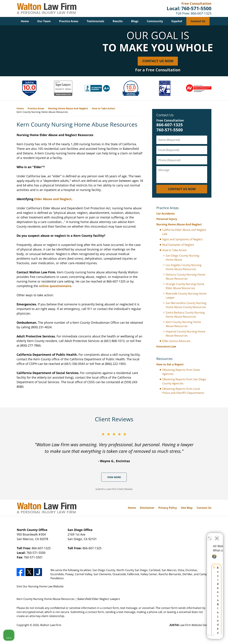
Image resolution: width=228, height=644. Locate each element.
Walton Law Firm (51, 625)
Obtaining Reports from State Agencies (181, 372)
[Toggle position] (210, 536)
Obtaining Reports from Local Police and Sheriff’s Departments (183, 391)
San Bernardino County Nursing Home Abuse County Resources (186, 305)
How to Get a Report (170, 364)
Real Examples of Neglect (178, 245)
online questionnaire (55, 286)
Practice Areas (69, 21)
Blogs (135, 21)
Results (118, 21)
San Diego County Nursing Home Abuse (182, 258)
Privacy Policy (168, 508)
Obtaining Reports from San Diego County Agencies (184, 381)
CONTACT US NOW (182, 189)
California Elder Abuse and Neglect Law (184, 232)
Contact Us (198, 21)
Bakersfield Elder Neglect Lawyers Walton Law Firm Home (47, 9)
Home (25, 21)
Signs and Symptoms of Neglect (182, 239)
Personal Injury (167, 219)
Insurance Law (166, 346)
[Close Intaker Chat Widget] (217, 536)
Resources (164, 359)
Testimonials (95, 21)
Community (155, 21)
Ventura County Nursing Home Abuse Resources (185, 277)
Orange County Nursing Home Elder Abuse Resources (185, 286)
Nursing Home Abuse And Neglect (179, 224)
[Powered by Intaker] (199, 637)
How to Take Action (175, 250)
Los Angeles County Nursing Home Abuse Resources (184, 267)
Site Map (187, 508)
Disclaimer (147, 508)
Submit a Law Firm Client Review (114, 489)
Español (177, 21)
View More (114, 477)
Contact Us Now (158, 61)
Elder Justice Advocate (176, 341)
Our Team (44, 21)
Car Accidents (165, 214)
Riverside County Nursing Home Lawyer (186, 296)
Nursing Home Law (40, 586)
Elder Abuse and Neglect (53, 199)
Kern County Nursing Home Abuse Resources (183, 324)
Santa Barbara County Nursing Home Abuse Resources (185, 315)
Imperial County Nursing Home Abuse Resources (185, 334)
